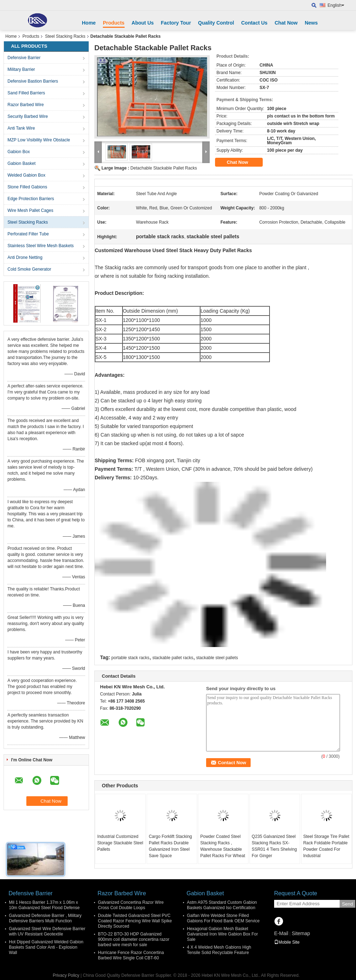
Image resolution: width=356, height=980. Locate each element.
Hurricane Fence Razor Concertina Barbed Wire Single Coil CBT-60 (131, 955)
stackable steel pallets (217, 658)
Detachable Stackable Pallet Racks (164, 168)
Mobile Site (287, 942)
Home (89, 23)
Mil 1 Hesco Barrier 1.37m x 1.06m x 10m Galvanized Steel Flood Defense (44, 905)
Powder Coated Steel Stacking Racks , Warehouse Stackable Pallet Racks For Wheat (222, 846)
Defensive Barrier (24, 58)
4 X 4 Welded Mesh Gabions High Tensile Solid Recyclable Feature (219, 950)
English (336, 5)
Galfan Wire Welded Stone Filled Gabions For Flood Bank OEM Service (223, 918)
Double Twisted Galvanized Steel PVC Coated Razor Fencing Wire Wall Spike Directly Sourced (135, 921)
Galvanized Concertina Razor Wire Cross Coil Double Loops (131, 905)
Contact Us (254, 23)
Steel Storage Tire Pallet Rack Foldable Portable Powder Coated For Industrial (326, 846)
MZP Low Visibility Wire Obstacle (39, 140)
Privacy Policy (66, 975)
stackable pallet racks (173, 658)
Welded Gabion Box (27, 175)
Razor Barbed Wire (26, 105)
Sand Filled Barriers (26, 93)
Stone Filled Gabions (27, 187)
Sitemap (301, 933)
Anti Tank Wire (21, 128)
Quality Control (216, 23)
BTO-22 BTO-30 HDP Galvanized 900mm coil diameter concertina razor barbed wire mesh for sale (134, 939)
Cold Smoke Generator (29, 269)
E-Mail (281, 933)
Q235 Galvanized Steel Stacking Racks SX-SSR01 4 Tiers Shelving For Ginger (274, 846)
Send (347, 904)
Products (114, 23)
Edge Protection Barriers (31, 199)
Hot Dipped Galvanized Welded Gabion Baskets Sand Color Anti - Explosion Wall (46, 947)
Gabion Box (19, 152)
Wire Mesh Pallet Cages (30, 210)
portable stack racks (130, 658)
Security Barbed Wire (28, 116)
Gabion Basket (22, 163)
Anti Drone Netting (25, 257)
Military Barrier (21, 69)
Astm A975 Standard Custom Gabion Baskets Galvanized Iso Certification (222, 905)
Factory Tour (176, 23)
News (311, 23)
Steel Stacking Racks (65, 36)
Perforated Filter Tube (28, 234)
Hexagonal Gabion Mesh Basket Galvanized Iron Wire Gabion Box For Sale (222, 934)
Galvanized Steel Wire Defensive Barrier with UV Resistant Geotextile (47, 931)
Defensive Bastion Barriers (33, 81)
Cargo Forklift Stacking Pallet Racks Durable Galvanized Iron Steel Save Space (170, 846)
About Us (143, 23)
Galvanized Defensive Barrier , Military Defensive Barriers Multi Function (45, 918)
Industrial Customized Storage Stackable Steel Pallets (120, 843)
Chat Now (286, 23)
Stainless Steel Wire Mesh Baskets (41, 246)
